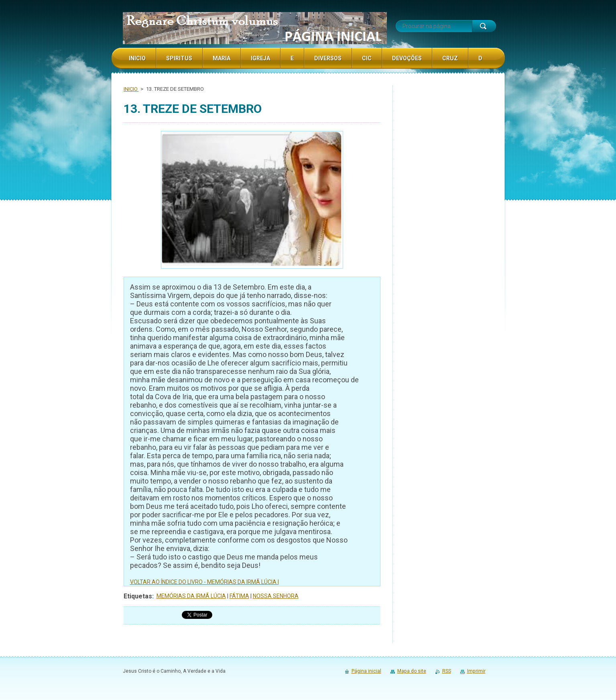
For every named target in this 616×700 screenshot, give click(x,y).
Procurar (484, 26)
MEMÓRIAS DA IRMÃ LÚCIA (191, 596)
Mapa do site (412, 671)
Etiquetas (138, 596)
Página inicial (366, 671)
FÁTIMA (239, 596)
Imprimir (476, 671)
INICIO (131, 89)
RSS (447, 671)
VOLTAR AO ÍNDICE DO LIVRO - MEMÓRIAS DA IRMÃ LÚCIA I (204, 582)
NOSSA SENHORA (276, 596)
